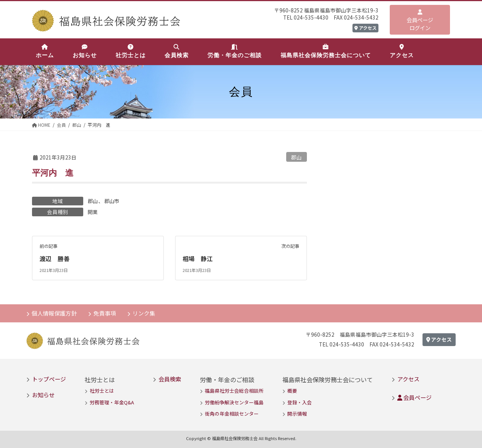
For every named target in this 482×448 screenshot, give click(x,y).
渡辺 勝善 (55, 258)
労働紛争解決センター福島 (234, 402)
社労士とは (102, 391)
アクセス (365, 28)
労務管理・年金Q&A (112, 402)
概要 (292, 391)
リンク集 (145, 312)
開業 (93, 212)
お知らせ (43, 394)
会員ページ (414, 397)
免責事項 (105, 312)
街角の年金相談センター (232, 413)
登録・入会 (300, 402)
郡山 (296, 157)
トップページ (49, 378)
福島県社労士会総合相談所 (234, 391)
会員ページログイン (420, 21)
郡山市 (113, 201)
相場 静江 (198, 258)
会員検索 (170, 378)
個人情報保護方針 (55, 312)
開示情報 (297, 413)
